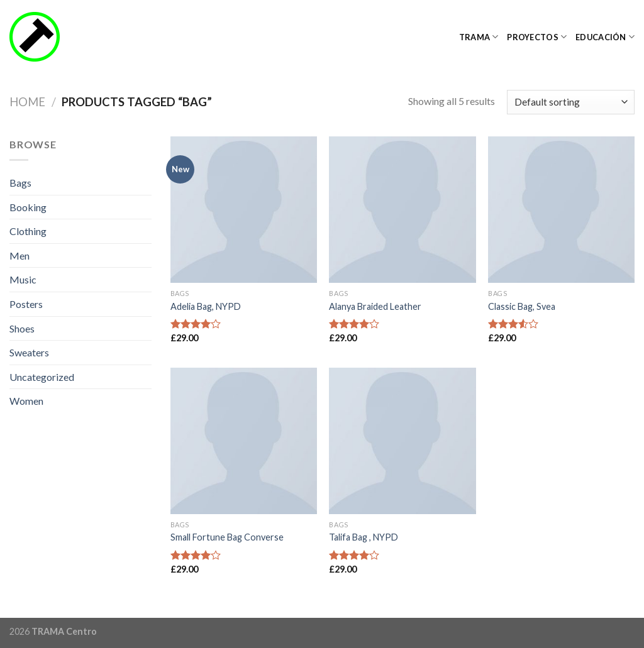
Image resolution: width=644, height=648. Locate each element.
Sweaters (29, 352)
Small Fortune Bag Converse (227, 537)
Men (19, 255)
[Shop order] (571, 102)
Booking (28, 207)
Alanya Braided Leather (375, 306)
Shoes (22, 328)
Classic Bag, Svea (522, 306)
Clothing (28, 231)
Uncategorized (42, 377)
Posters (26, 304)
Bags (20, 183)
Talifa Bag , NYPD (364, 537)
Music (23, 279)
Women (26, 401)
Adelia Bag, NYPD (206, 306)
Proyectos (537, 37)
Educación (605, 37)
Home (27, 102)
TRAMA (479, 37)
